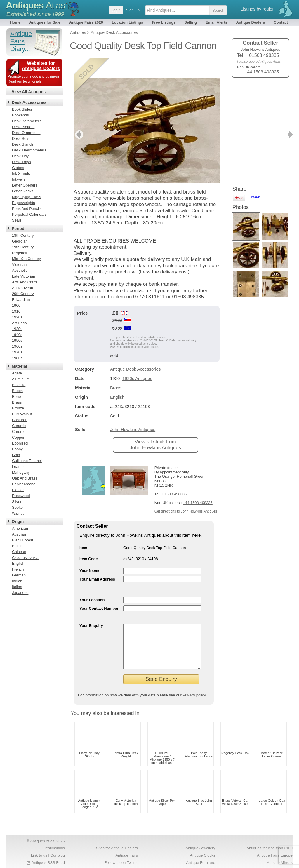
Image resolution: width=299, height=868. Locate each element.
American (20, 528)
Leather (18, 467)
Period (18, 229)
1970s (17, 352)
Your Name (89, 551)
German (19, 575)
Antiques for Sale (45, 22)
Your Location (92, 581)
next (215, 115)
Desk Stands (23, 144)
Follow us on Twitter (121, 852)
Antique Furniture (201, 852)
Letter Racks (23, 191)
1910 (16, 311)
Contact (281, 22)
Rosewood (21, 496)
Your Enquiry (91, 606)
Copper (18, 437)
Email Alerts (217, 22)
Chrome (19, 432)
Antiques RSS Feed (48, 852)
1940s (17, 335)
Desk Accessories (29, 102)
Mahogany (21, 472)
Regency (19, 253)
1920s (17, 317)
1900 (16, 305)
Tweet (255, 92)
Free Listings (164, 22)
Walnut (18, 513)
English (117, 378)
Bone (16, 396)
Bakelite (19, 385)
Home (15, 22)
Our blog (58, 845)
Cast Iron (20, 420)
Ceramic (19, 426)
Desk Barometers (27, 121)
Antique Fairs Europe (275, 845)
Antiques (35, 5)
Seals (17, 220)
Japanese (20, 593)
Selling (191, 22)
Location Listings (128, 22)
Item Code (89, 540)
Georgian (20, 241)
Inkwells (19, 179)
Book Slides (22, 109)
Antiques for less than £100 (270, 838)
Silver (17, 502)
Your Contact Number (99, 589)
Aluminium (21, 379)
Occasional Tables (122, 859)
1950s (17, 340)
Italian (17, 587)
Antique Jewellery (200, 838)
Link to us (39, 845)
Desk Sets (21, 138)
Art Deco (19, 323)
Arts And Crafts (25, 282)
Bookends (20, 115)
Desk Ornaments (26, 133)
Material (19, 366)
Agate (17, 373)
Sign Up (133, 10)
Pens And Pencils (27, 209)
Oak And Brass (25, 478)
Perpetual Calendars (29, 214)
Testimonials (54, 838)
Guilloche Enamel (27, 461)
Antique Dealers (251, 22)
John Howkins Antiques (133, 410)
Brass (116, 368)
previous (78, 115)
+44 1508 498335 (198, 483)
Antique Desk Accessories (135, 350)
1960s (17, 346)
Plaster (18, 490)
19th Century (23, 247)
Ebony (17, 449)
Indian (17, 581)
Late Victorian (24, 276)
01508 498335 (174, 475)
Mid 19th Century (26, 259)
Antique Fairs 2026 (86, 22)
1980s (17, 358)
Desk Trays (21, 162)
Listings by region (258, 9)
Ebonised (20, 443)
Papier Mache (24, 484)
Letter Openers (25, 185)
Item (83, 528)
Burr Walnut (22, 414)
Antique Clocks (202, 845)
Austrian (19, 534)
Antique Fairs (127, 845)
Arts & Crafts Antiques (197, 859)
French (18, 569)
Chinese (19, 552)
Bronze (18, 408)
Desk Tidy (20, 156)
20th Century (23, 294)
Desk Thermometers (29, 150)
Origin (18, 522)
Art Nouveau (22, 288)
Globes (18, 168)
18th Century (23, 235)
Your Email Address (97, 560)
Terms (33, 859)
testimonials (32, 81)
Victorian (19, 265)
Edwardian (21, 300)
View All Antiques (29, 92)
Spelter (18, 507)
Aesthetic (20, 270)
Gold (16, 455)
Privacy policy (194, 685)
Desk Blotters (23, 127)
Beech (17, 391)
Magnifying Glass (27, 197)
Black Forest (22, 540)
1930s (17, 329)
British (17, 546)
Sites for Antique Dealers (117, 838)
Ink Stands (21, 174)
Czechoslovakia (25, 558)
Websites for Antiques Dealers (41, 66)
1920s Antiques (137, 359)
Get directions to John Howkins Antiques (186, 492)
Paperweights (24, 203)
